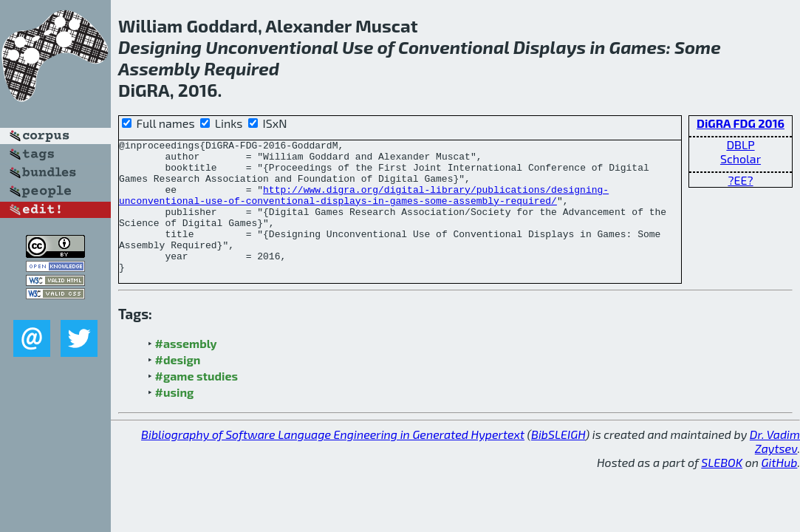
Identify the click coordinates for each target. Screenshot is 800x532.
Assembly (159, 68)
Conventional (454, 47)
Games (638, 47)
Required (242, 68)
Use (358, 47)
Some (698, 47)
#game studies (196, 402)
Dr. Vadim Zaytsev (775, 468)
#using (175, 419)
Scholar (741, 158)
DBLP (740, 144)
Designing (160, 47)
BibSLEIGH (558, 461)
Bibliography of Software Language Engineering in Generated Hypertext (333, 461)
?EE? (740, 180)
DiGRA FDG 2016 (741, 123)
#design (178, 386)
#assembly (186, 370)
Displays (550, 47)
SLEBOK (722, 489)
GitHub (780, 489)
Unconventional (271, 47)
